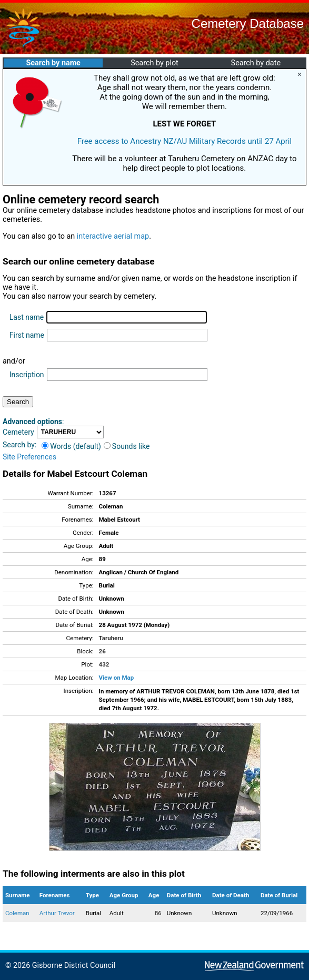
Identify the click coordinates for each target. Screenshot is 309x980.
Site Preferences (29, 457)
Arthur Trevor (57, 913)
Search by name (53, 63)
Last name (27, 317)
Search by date (256, 63)
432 (104, 664)
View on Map (117, 678)
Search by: (19, 445)
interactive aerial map (113, 236)
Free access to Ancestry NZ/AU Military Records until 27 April (185, 141)
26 (102, 651)
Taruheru (111, 638)
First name (27, 335)
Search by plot (154, 63)
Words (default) (71, 446)
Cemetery (18, 432)
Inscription (27, 375)
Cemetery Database (248, 23)
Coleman (17, 913)
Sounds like (127, 446)
